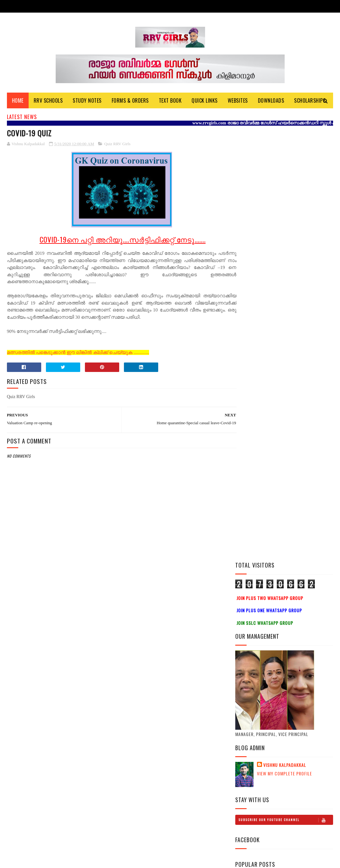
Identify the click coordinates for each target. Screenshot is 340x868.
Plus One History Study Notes (299, 481)
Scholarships (310, 101)
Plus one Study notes (296, 592)
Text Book (170, 101)
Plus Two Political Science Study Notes (295, 538)
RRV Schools (48, 101)
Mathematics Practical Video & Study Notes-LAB (299, 510)
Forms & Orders (130, 101)
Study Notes (87, 101)
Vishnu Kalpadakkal (285, 332)
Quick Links (205, 101)
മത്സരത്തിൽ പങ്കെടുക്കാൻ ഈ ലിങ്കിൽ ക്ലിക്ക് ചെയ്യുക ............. (78, 353)
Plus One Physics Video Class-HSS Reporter (298, 567)
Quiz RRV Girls (117, 145)
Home (18, 101)
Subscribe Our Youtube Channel (286, 387)
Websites (238, 101)
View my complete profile (284, 340)
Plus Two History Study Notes (300, 452)
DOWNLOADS (271, 101)
